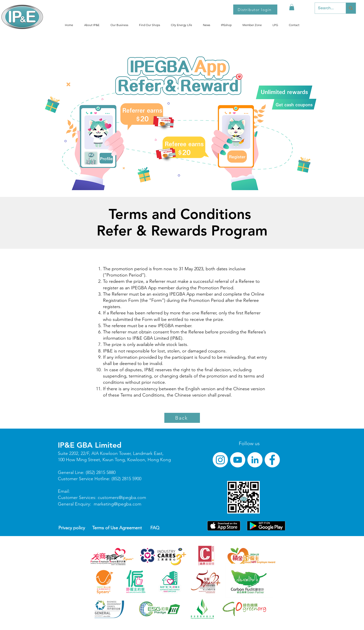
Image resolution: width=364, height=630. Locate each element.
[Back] (182, 418)
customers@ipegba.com (122, 497)
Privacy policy (72, 528)
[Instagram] (220, 460)
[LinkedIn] (255, 460)
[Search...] (327, 8)
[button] (292, 7)
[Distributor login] (255, 10)
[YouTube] (238, 460)
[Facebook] (272, 460)
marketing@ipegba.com (117, 504)
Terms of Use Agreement (117, 528)
